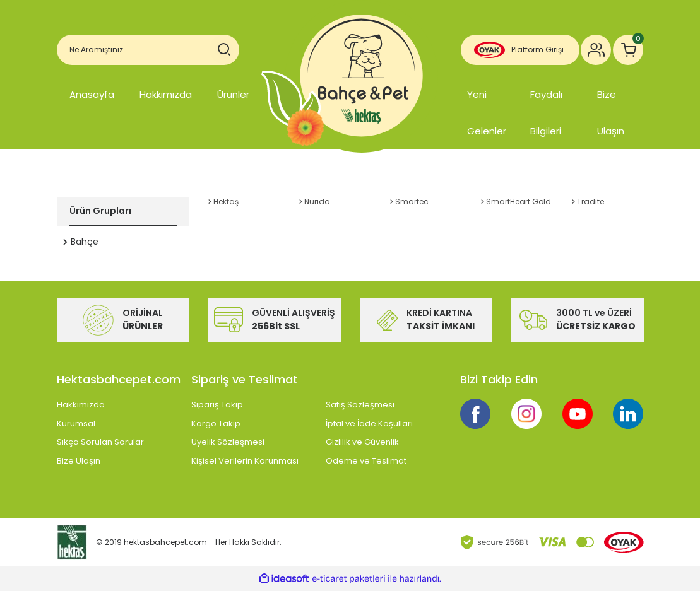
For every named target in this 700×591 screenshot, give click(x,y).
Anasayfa (92, 94)
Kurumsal (76, 424)
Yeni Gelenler (487, 113)
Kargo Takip (216, 424)
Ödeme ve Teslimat (366, 461)
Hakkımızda (166, 94)
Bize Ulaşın (611, 113)
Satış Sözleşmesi (360, 405)
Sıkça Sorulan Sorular (100, 442)
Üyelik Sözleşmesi (228, 442)
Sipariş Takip (217, 405)
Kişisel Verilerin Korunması (245, 461)
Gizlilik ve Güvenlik (362, 442)
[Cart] (628, 50)
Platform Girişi (537, 50)
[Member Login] (596, 50)
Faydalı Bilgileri (546, 113)
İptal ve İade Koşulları (369, 424)
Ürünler (233, 94)
